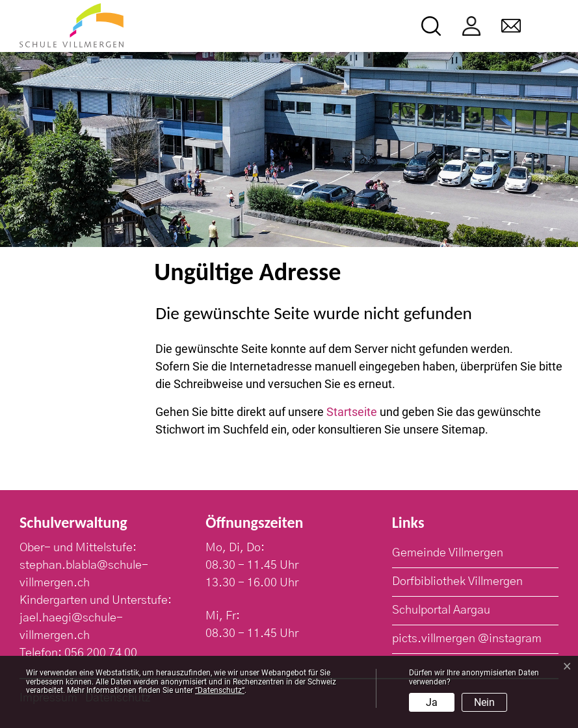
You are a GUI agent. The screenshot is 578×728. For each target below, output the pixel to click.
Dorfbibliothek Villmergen (457, 582)
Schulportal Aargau (441, 610)
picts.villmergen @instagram (467, 639)
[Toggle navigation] (550, 26)
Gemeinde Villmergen (448, 553)
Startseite (352, 412)
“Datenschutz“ (220, 690)
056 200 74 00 (101, 653)
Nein (484, 702)
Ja (432, 702)
